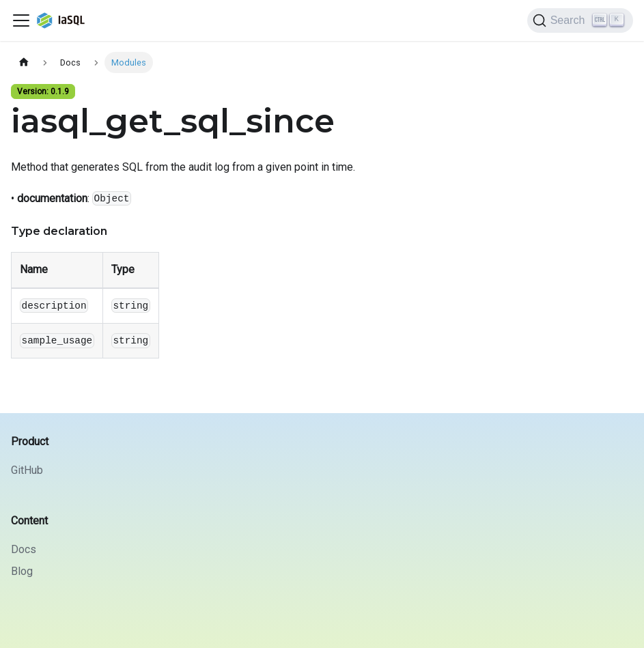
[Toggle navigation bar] (21, 20)
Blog (22, 571)
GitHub (27, 470)
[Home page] (24, 62)
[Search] (580, 20)
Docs (24, 549)
